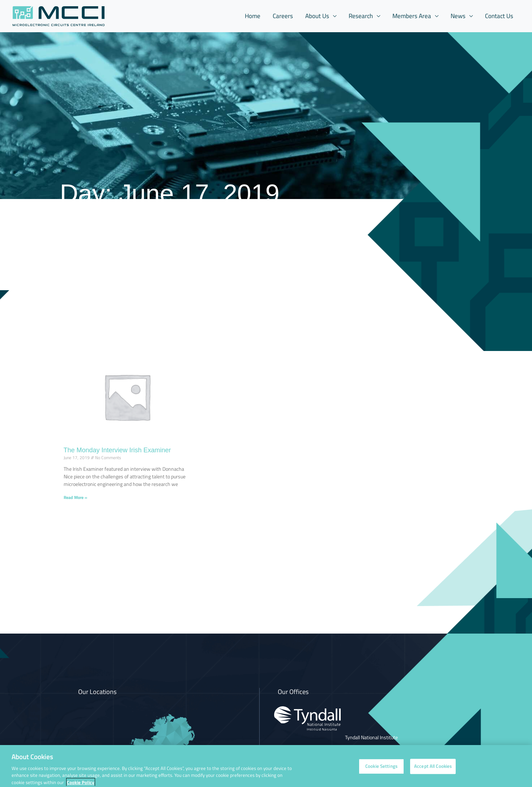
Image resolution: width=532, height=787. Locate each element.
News (458, 16)
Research (361, 16)
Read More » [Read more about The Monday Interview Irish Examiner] (75, 497)
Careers (283, 16)
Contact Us (499, 16)
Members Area (412, 16)
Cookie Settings (381, 770)
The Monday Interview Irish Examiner (117, 450)
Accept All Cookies (433, 770)
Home (253, 16)
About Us (317, 16)
